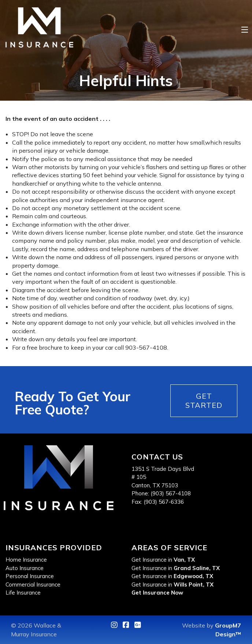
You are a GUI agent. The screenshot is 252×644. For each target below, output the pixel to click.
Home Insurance (26, 560)
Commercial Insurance (33, 585)
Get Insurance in (163, 560)
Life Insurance (23, 593)
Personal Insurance (30, 576)
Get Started (204, 401)
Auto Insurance (25, 568)
